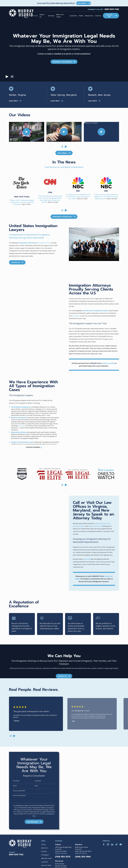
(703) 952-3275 (63, 857)
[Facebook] (104, 844)
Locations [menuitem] (73, 16)
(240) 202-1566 (83, 857)
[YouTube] (121, 844)
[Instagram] (108, 844)
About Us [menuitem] (42, 16)
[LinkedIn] (112, 844)
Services (44, 851)
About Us (44, 848)
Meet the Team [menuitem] (60, 16)
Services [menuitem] (51, 16)
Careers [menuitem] (98, 16)
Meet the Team (46, 858)
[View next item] (66, 147)
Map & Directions (61, 853)
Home (43, 844)
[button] (12, 77)
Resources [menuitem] (89, 16)
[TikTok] (116, 844)
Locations (45, 862)
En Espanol (45, 855)
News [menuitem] (81, 16)
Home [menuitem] (35, 16)
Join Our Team (46, 865)
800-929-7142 (112, 9)
